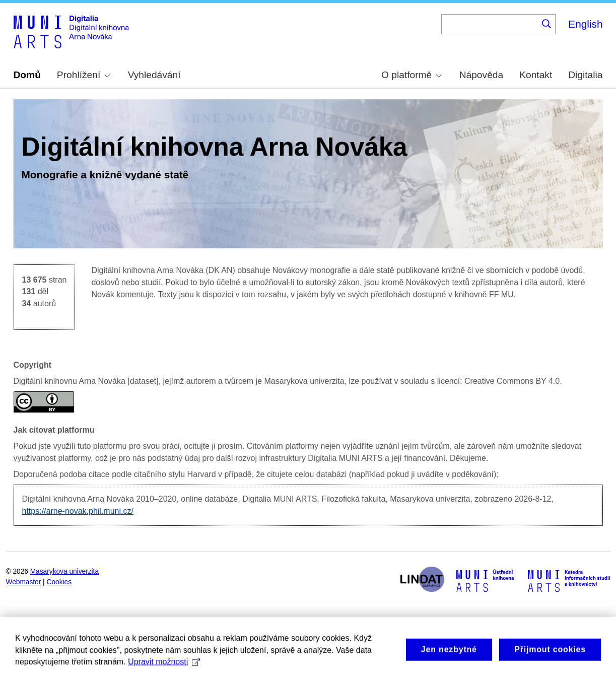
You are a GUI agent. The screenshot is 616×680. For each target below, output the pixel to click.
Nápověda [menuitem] (481, 75)
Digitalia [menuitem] (585, 75)
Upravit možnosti (164, 668)
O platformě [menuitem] (412, 75)
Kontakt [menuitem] (536, 75)
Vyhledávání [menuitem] (154, 75)
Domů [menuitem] (27, 75)
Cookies (59, 582)
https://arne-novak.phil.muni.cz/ (78, 511)
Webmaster (24, 582)
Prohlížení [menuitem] (84, 75)
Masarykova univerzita (64, 571)
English (585, 24)
